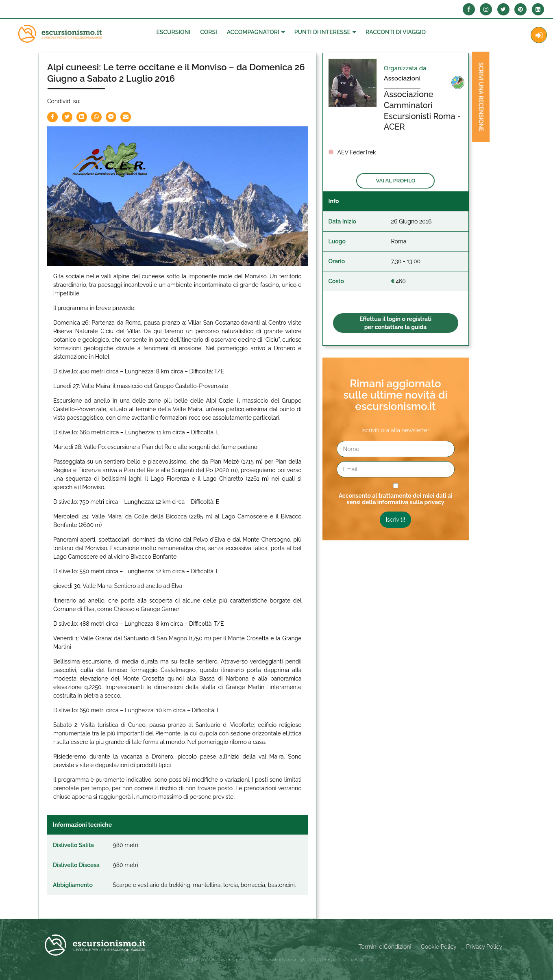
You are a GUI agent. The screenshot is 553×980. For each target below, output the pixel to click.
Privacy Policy (484, 947)
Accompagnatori (253, 32)
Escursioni (173, 32)
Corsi (209, 32)
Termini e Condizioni (385, 947)
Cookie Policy (439, 947)
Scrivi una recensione (477, 100)
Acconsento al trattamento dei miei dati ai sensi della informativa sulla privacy (396, 499)
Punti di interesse (322, 32)
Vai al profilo (395, 181)
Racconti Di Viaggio (396, 32)
